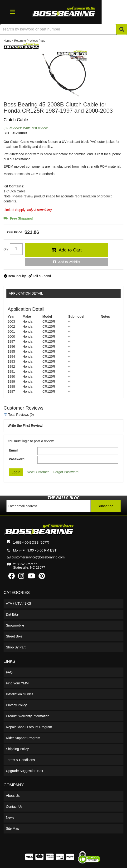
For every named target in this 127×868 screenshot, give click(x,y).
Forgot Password (66, 472)
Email (13, 450)
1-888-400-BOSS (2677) (31, 542)
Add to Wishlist (69, 262)
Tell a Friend (42, 276)
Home (7, 41)
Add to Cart (70, 250)
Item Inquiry (17, 276)
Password (17, 459)
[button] (63, 29)
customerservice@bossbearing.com (38, 557)
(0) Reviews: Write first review (26, 128)
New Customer (38, 472)
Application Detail (26, 293)
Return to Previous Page (30, 41)
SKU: (7, 133)
